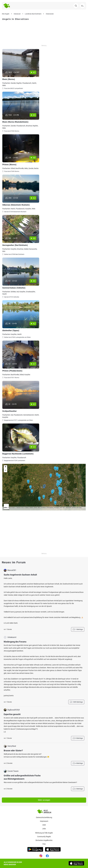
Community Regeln (44, 837)
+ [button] (6, 467)
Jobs (44, 829)
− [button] (6, 470)
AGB (44, 825)
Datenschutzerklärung (44, 817)
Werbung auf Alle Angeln (44, 833)
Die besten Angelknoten (44, 840)
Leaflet (5, 508)
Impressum (44, 821)
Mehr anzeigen (44, 800)
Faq (44, 844)
